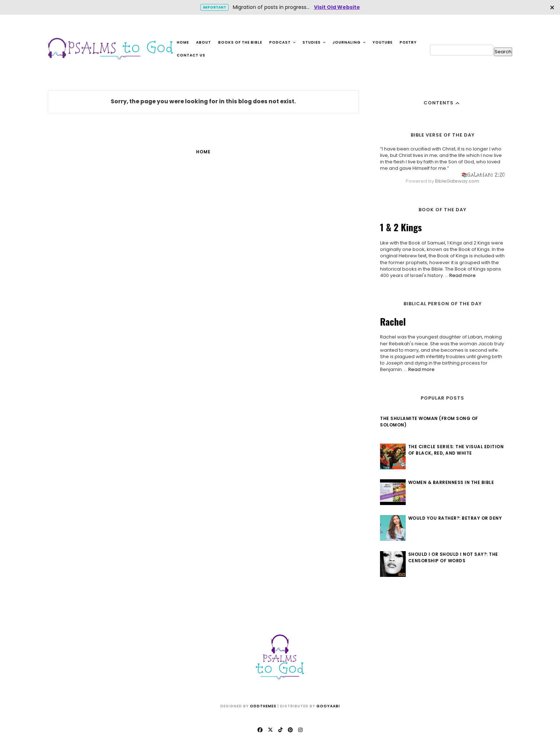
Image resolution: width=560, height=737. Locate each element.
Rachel (393, 321)
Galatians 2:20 (486, 175)
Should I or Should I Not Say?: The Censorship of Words (453, 557)
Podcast (283, 42)
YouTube (382, 42)
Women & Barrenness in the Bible (451, 482)
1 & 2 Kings (401, 227)
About (204, 42)
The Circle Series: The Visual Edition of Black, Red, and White (456, 450)
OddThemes (263, 706)
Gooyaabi (328, 706)
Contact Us (191, 55)
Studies (314, 42)
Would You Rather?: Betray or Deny (455, 518)
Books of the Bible (240, 42)
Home (183, 42)
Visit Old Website (337, 7)
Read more (462, 275)
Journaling (349, 42)
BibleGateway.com (457, 181)
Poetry (408, 42)
